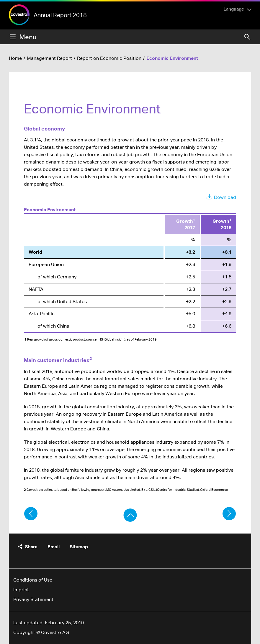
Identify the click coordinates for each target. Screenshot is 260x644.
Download (225, 197)
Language (234, 9)
